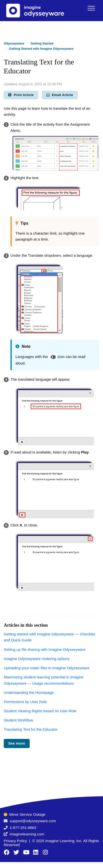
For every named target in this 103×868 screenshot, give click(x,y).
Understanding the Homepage (29, 692)
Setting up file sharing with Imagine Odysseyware (45, 649)
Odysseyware (14, 43)
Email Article (60, 95)
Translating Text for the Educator (31, 729)
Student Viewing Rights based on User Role (40, 711)
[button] (91, 8)
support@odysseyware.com (33, 821)
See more (17, 743)
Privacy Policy (15, 841)
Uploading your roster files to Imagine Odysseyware (47, 668)
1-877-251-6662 (23, 828)
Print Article (21, 95)
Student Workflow (18, 720)
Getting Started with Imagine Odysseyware (41, 49)
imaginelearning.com (27, 834)
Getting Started (42, 43)
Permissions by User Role (25, 702)
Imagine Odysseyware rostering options (37, 659)
